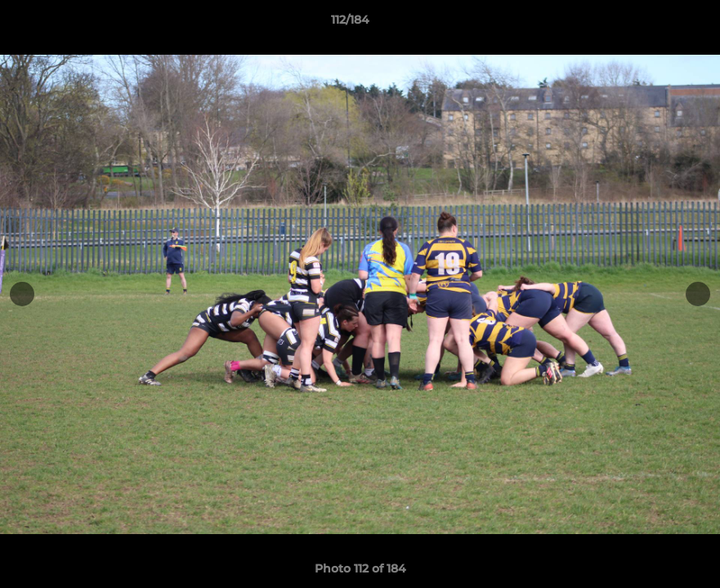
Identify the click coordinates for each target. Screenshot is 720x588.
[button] (651, 24)
